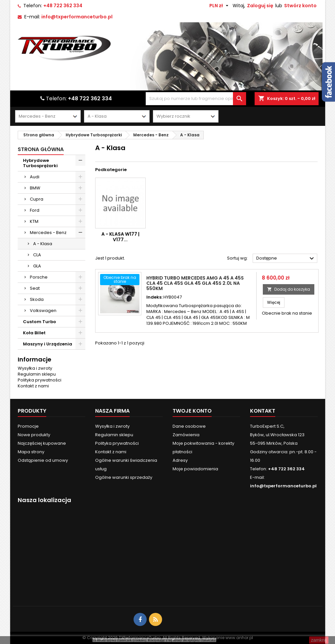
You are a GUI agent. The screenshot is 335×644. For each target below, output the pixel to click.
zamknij (319, 640)
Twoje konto (192, 411)
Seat (35, 288)
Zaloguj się (260, 6)
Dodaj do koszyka (289, 289)
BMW (35, 188)
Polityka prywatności (40, 380)
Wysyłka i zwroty (35, 368)
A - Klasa (43, 244)
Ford (35, 210)
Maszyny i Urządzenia (48, 344)
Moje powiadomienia (195, 469)
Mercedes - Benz (48, 233)
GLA (37, 266)
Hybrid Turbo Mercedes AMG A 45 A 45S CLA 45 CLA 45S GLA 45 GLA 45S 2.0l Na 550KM (195, 283)
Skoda (37, 299)
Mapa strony (31, 452)
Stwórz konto (300, 6)
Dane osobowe (189, 426)
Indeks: (154, 297)
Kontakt (263, 411)
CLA (37, 255)
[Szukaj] (196, 99)
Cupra (37, 199)
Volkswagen (43, 311)
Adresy (180, 460)
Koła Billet (34, 333)
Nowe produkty (34, 435)
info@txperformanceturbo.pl (77, 17)
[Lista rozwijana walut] (220, 6)
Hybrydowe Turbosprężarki (40, 163)
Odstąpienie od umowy (43, 460)
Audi (35, 177)
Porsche (39, 277)
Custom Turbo (40, 322)
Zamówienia (186, 435)
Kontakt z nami (33, 386)
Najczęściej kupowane (42, 443)
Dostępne (286, 259)
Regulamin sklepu (37, 374)
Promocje (28, 426)
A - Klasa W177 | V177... (120, 237)
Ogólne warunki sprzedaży (124, 477)
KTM (34, 221)
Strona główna (41, 149)
